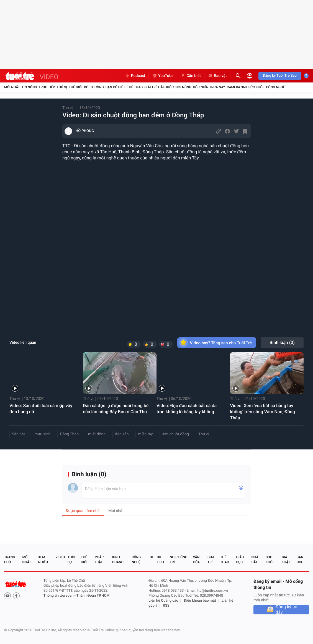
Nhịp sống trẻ (179, 560)
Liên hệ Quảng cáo (163, 601)
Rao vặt (217, 76)
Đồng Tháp (69, 434)
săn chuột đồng (175, 434)
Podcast (135, 76)
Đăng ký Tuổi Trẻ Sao (280, 76)
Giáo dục (240, 560)
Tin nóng (29, 87)
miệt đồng (97, 434)
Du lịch (160, 560)
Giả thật (286, 560)
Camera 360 (237, 87)
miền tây (145, 434)
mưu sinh (42, 434)
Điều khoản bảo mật (200, 601)
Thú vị (62, 87)
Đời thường (94, 87)
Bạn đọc (300, 560)
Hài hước (166, 87)
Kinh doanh (118, 560)
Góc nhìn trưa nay (209, 87)
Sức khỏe (256, 87)
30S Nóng (183, 87)
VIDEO (49, 77)
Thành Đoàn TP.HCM (93, 596)
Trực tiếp (47, 87)
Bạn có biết (115, 87)
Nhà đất (255, 560)
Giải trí (150, 87)
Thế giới (75, 87)
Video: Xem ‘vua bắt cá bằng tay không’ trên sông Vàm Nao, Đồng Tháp (263, 412)
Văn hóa (196, 560)
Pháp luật (99, 560)
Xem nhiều (43, 560)
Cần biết (191, 76)
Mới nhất (12, 87)
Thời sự (71, 560)
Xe (152, 557)
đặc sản (122, 434)
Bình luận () (282, 342)
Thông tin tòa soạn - (60, 596)
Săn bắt (18, 434)
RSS (166, 606)
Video (60, 557)
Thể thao (135, 87)
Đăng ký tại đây (287, 610)
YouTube (163, 76)
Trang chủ (10, 560)
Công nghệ (275, 87)
